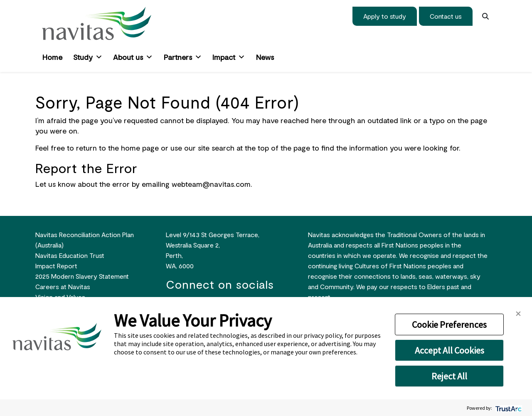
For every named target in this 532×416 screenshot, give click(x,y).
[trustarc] (508, 408)
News (265, 57)
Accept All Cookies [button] (449, 350)
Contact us (446, 16)
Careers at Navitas (63, 286)
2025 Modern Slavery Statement (82, 276)
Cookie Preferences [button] (449, 324)
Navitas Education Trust (70, 255)
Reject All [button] (449, 376)
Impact (229, 57)
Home (52, 57)
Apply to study (385, 16)
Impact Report (56, 266)
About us (133, 57)
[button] (518, 313)
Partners (183, 57)
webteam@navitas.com (211, 184)
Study (88, 57)
